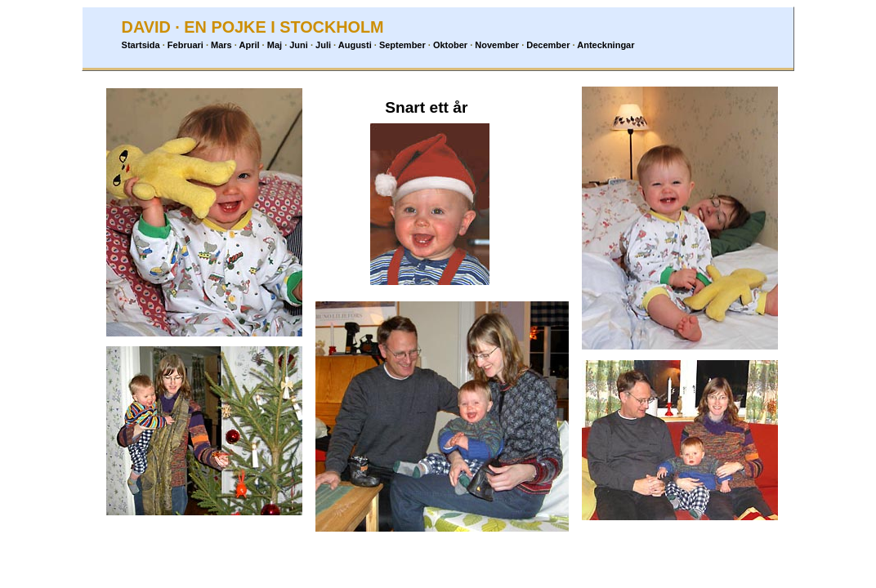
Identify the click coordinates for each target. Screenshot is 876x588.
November (497, 45)
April (250, 45)
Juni (299, 45)
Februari (185, 45)
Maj (275, 45)
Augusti (355, 45)
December (548, 45)
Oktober (450, 45)
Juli (323, 45)
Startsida (141, 45)
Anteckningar (606, 45)
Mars (221, 45)
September (402, 45)
